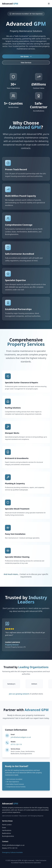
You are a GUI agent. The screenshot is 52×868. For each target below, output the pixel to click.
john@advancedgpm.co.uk (21, 737)
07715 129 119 (16, 744)
